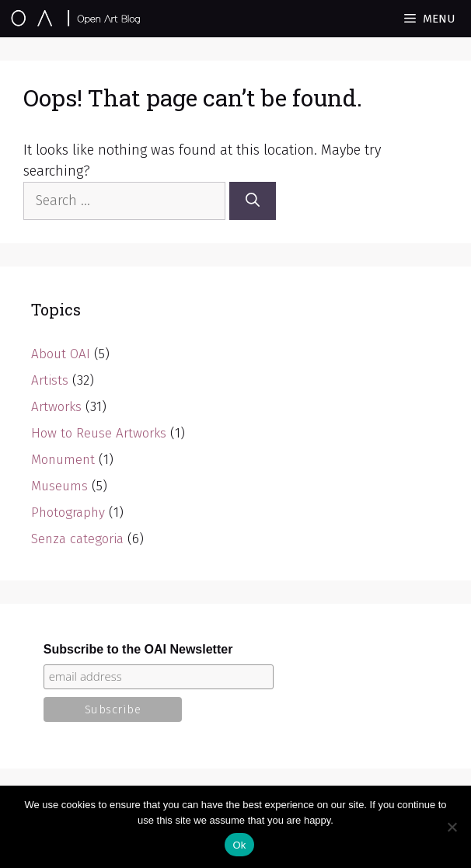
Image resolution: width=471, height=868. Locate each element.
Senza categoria (77, 539)
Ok (239, 845)
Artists (50, 380)
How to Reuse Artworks (99, 433)
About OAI (61, 354)
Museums (59, 486)
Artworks (56, 407)
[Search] (253, 201)
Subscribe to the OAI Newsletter (138, 649)
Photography (68, 512)
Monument (63, 460)
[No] (452, 827)
